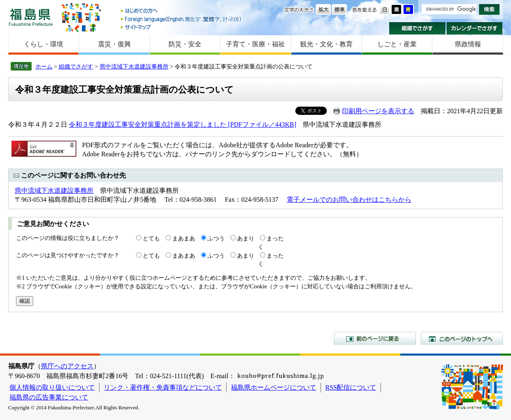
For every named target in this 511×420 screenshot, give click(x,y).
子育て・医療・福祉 (255, 44)
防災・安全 (185, 44)
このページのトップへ (462, 338)
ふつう (216, 238)
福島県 (31, 17)
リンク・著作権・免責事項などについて (163, 387)
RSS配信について (351, 387)
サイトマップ (182, 27)
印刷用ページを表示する (378, 111)
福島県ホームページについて (274, 387)
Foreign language (182, 19)
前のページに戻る (375, 338)
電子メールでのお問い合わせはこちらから (349, 200)
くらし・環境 (43, 44)
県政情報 (468, 44)
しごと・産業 (397, 44)
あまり (246, 238)
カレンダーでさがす (475, 28)
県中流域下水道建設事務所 (134, 66)
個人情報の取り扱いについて (52, 387)
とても (151, 238)
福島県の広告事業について (49, 397)
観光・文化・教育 (326, 44)
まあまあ (184, 238)
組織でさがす (417, 28)
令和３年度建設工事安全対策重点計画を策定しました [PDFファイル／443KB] (182, 124)
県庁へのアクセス (67, 366)
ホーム (44, 66)
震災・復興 (114, 44)
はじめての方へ (182, 11)
